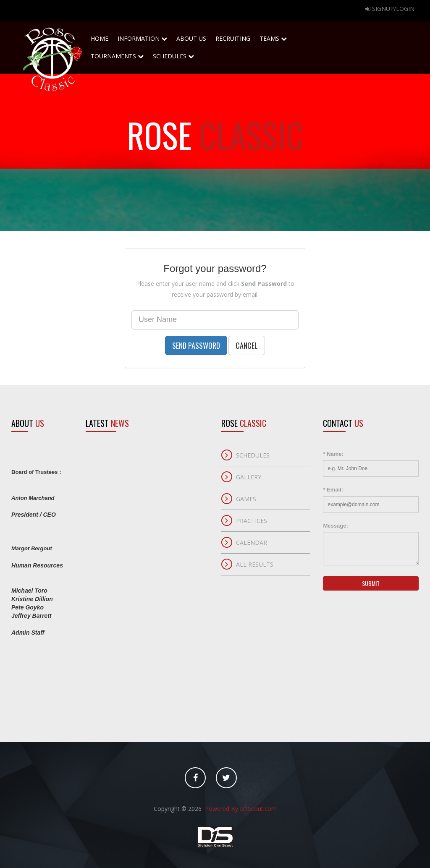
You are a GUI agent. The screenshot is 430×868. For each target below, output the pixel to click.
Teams (273, 36)
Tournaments (117, 54)
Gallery (249, 477)
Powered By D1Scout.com (240, 809)
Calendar (252, 542)
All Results (255, 564)
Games (246, 499)
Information (142, 38)
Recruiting (233, 36)
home (100, 36)
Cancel (247, 345)
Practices (252, 521)
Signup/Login (390, 9)
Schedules (173, 54)
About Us (191, 36)
